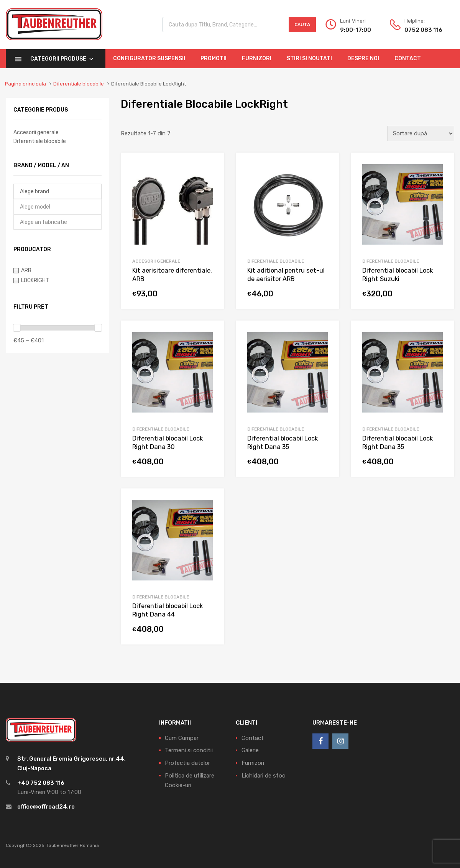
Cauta (302, 25)
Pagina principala (25, 84)
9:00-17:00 (356, 30)
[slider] (17, 328)
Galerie (250, 750)
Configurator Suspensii (149, 58)
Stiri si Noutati (309, 58)
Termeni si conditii (189, 750)
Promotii (214, 58)
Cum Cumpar (182, 738)
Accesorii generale (156, 261)
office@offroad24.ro (46, 807)
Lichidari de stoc (263, 776)
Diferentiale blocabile (79, 84)
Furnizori (257, 58)
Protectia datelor (187, 763)
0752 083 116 (423, 30)
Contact (408, 58)
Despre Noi (363, 58)
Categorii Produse (62, 59)
